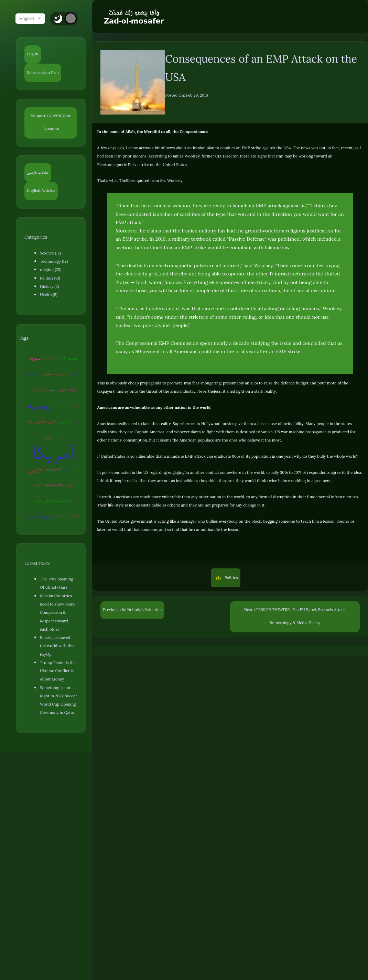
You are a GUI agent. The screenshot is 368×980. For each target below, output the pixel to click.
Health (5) (49, 295)
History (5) (49, 287)
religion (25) (51, 270)
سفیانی (38, 484)
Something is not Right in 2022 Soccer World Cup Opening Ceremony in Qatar (58, 700)
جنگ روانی (34, 374)
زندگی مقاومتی (46, 421)
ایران (48, 437)
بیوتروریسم (60, 374)
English (31, 18)
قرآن (70, 485)
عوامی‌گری (74, 516)
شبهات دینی (39, 516)
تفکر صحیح (54, 485)
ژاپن (77, 469)
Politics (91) (50, 278)
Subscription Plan (43, 73)
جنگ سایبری (39, 390)
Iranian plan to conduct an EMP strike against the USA (242, 148)
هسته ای (69, 358)
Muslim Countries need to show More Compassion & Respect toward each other (57, 613)
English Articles (41, 191)
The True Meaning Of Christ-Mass (56, 583)
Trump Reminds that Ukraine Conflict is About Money (58, 671)
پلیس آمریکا (51, 358)
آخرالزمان (74, 374)
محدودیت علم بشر (53, 500)
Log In (33, 54)
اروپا (29, 421)
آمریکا (53, 453)
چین (35, 469)
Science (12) (50, 253)
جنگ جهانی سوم (62, 390)
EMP (76, 405)
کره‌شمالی (60, 516)
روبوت (58, 437)
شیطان (47, 374)
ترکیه (77, 421)
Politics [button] (231, 578)
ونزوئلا (68, 469)
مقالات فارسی (38, 172)
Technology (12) (54, 262)
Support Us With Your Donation (51, 123)
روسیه (39, 406)
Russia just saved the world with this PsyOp (57, 646)
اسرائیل (66, 421)
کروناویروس (53, 469)
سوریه (35, 358)
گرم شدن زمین (62, 405)
